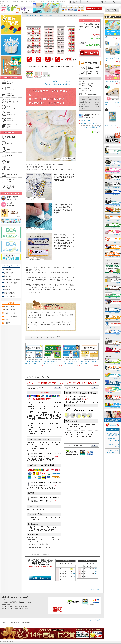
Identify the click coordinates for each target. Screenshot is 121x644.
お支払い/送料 (9, 273)
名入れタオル (112, 376)
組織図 (6, 320)
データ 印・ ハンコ (112, 225)
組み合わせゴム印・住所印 (112, 217)
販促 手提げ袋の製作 (112, 405)
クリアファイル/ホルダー (112, 390)
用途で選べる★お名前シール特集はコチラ (59, 84)
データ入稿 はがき (112, 332)
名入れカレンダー (112, 361)
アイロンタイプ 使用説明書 (89, 127)
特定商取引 (8, 290)
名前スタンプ (112, 232)
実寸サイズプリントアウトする (90, 124)
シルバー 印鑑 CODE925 (112, 185)
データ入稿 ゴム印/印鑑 (112, 210)
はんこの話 (113, 451)
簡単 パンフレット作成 (112, 310)
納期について (8, 276)
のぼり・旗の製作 (112, 398)
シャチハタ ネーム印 (112, 203)
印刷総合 (112, 268)
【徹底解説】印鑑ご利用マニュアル (113, 445)
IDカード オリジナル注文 (112, 295)
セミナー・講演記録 (11, 316)
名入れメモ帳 (112, 383)
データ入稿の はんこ (112, 247)
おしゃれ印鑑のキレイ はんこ (112, 170)
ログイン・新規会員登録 (12, 280)
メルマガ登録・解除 (11, 283)
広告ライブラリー (10, 310)
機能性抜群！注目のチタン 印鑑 (112, 163)
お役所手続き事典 (113, 440)
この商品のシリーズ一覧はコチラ (62, 81)
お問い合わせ (8, 286)
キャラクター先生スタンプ (112, 239)
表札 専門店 (112, 343)
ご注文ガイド (8, 269)
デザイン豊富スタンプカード (112, 288)
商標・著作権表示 (10, 293)
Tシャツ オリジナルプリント (112, 317)
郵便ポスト (112, 350)
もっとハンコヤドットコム (13, 313)
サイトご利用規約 (10, 296)
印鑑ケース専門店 (112, 192)
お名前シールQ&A (86, 120)
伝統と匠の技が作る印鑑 (112, 177)
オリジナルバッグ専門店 (112, 368)
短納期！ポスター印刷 (112, 302)
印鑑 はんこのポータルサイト (112, 151)
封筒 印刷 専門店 (112, 280)
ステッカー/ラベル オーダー (112, 324)
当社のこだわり (9, 306)
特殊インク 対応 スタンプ (112, 254)
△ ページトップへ (95, 589)
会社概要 (7, 323)
